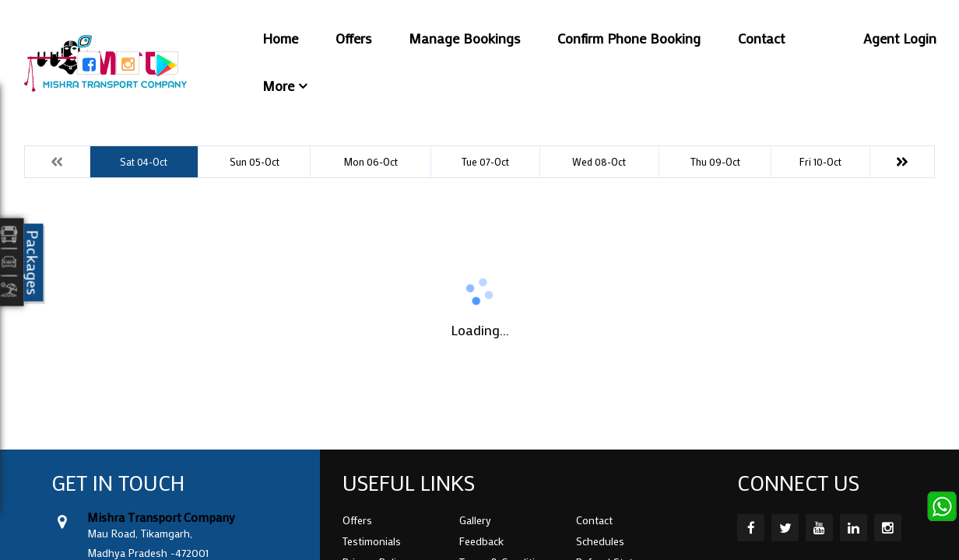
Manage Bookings (464, 38)
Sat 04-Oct (144, 161)
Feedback (481, 541)
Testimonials (372, 541)
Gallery (475, 520)
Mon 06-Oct (371, 161)
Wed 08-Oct (599, 161)
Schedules (600, 541)
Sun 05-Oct (255, 161)
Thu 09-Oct (715, 161)
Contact (761, 38)
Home (280, 38)
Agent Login (900, 38)
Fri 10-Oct (820, 161)
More (278, 86)
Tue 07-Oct (485, 161)
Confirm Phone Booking (629, 38)
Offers (353, 38)
